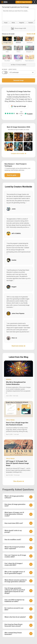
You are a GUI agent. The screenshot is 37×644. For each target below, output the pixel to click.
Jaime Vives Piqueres (18, 313)
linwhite (14, 260)
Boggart (14, 287)
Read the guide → (12, 175)
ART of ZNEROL (16, 233)
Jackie (14, 209)
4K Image (5, 69)
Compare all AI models (18, 153)
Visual (6, 23)
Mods (13, 23)
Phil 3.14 (14, 338)
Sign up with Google (18, 106)
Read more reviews (18, 346)
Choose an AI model (8, 34)
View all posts (18, 481)
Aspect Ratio (12, 69)
